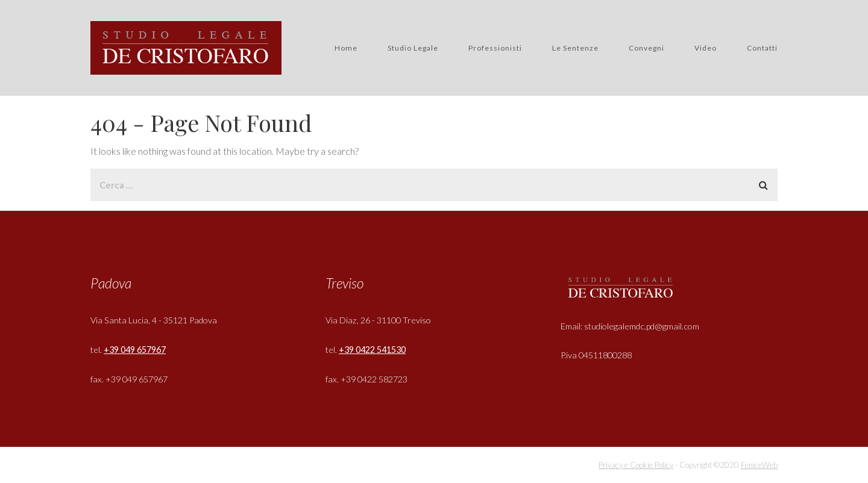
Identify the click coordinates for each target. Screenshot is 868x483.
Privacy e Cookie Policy (636, 465)
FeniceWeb (759, 465)
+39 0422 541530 (372, 350)
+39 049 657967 (135, 350)
